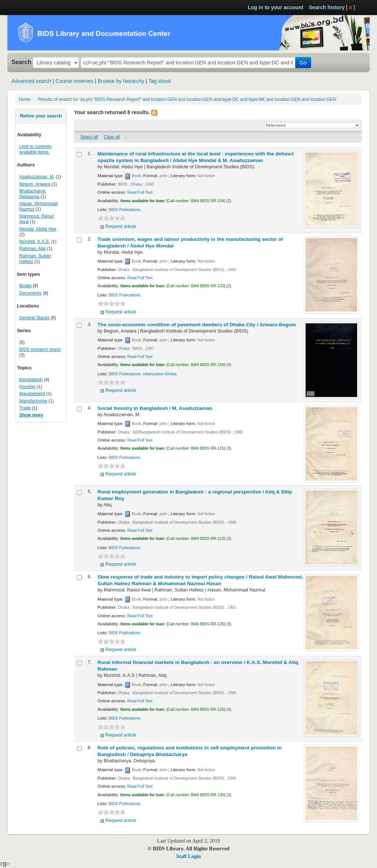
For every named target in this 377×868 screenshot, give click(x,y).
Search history (327, 7)
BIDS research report (40, 349)
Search (21, 62)
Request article (121, 226)
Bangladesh (31, 380)
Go (303, 63)
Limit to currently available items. (35, 149)
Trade (25, 408)
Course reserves (75, 81)
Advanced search (31, 81)
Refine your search (41, 116)
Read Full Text (140, 192)
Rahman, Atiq (32, 249)
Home (25, 99)
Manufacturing (33, 401)
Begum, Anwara (35, 184)
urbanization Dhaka (159, 374)
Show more (31, 415)
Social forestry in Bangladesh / (155, 408)
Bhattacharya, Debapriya (33, 194)
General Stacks (34, 318)
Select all (89, 137)
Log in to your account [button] (276, 7)
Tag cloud (159, 81)
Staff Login (188, 856)
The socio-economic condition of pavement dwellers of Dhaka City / (197, 325)
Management (32, 394)
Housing (27, 387)
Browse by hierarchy (121, 81)
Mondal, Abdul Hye (38, 229)
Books (25, 286)
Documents (30, 293)
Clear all (112, 137)
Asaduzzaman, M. (37, 177)
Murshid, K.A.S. (34, 242)
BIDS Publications (124, 210)
